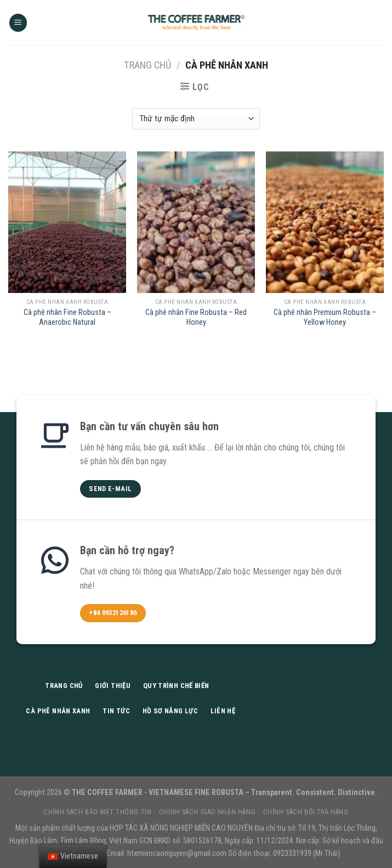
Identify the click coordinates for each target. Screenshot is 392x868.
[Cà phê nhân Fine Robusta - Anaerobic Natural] (67, 222)
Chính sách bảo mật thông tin (97, 812)
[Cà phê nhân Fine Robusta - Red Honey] (196, 222)
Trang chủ (147, 65)
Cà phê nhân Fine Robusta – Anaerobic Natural (67, 318)
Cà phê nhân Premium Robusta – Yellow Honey (325, 318)
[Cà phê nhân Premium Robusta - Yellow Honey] (325, 222)
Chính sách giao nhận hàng (207, 812)
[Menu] (18, 23)
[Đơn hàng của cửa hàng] (196, 119)
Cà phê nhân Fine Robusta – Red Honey (196, 318)
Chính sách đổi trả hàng (306, 812)
